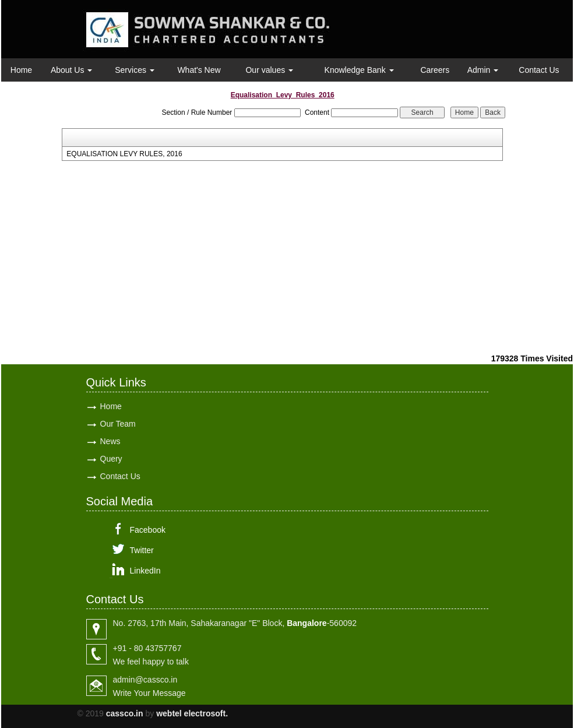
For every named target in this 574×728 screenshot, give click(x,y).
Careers (435, 70)
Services (135, 70)
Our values (269, 70)
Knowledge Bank (359, 70)
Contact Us (539, 70)
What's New (199, 70)
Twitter (142, 550)
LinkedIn (145, 571)
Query (111, 459)
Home (21, 70)
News (110, 441)
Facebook (148, 530)
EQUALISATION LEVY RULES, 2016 (124, 154)
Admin (483, 70)
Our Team (118, 424)
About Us (71, 70)
